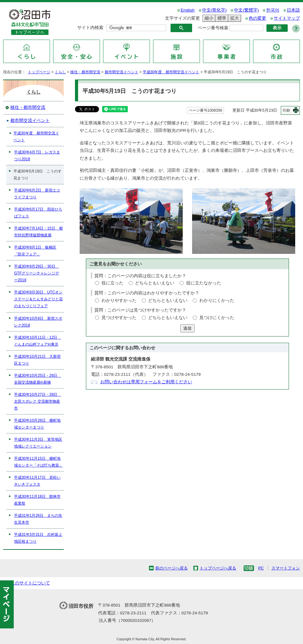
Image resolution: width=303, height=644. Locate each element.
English (188, 10)
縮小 (208, 18)
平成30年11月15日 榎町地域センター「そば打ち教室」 (38, 462)
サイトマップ (287, 18)
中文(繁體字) (246, 10)
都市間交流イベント (122, 72)
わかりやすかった (119, 300)
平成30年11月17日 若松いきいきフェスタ (37, 481)
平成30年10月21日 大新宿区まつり (37, 360)
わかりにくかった (217, 300)
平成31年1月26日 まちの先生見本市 (38, 519)
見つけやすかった (119, 318)
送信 (187, 328)
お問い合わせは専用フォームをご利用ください (146, 382)
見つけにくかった (217, 318)
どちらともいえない (155, 283)
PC (261, 568)
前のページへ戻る (171, 568)
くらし (60, 72)
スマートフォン (286, 568)
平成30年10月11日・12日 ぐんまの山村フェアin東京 (37, 341)
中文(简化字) (214, 10)
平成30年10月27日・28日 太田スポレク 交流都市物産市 (37, 401)
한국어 (273, 10)
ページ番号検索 (213, 28)
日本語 (293, 10)
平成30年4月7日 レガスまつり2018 (37, 156)
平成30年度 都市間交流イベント (171, 72)
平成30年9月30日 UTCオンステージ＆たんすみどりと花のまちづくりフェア (38, 299)
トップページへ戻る (218, 568)
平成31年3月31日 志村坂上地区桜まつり (38, 538)
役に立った (112, 283)
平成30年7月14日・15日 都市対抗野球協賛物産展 (38, 232)
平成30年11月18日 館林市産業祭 (37, 500)
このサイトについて (30, 583)
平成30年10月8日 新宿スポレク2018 (38, 322)
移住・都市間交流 (85, 72)
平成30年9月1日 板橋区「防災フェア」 (35, 251)
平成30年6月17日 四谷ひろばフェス (38, 213)
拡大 (234, 18)
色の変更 (257, 18)
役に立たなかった (204, 283)
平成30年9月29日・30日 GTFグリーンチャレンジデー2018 (37, 273)
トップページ (39, 72)
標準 (221, 18)
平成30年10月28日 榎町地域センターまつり (37, 424)
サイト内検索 (90, 28)
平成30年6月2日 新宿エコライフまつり (37, 194)
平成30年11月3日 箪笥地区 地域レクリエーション (38, 443)
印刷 (286, 110)
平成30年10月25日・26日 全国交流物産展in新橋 (37, 379)
